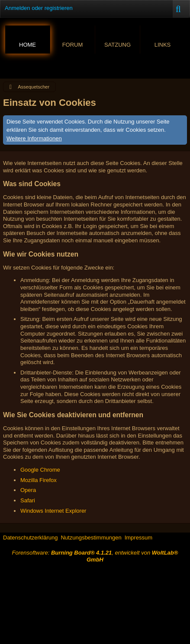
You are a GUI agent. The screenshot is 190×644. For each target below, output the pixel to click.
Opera (28, 490)
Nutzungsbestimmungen (91, 538)
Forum (73, 45)
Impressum (138, 538)
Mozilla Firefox (39, 480)
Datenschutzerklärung (30, 538)
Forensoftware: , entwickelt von (95, 556)
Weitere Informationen (34, 138)
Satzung (118, 45)
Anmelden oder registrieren (39, 8)
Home (27, 45)
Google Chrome (40, 470)
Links (163, 45)
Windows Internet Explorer (53, 511)
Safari (28, 500)
